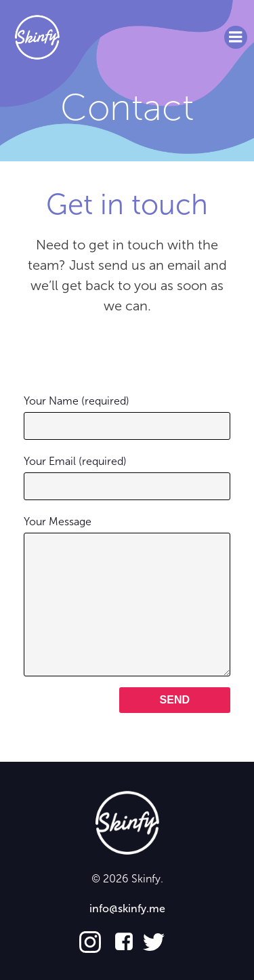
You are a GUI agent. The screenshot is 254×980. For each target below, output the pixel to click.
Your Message (127, 596)
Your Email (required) (127, 477)
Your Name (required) (127, 417)
